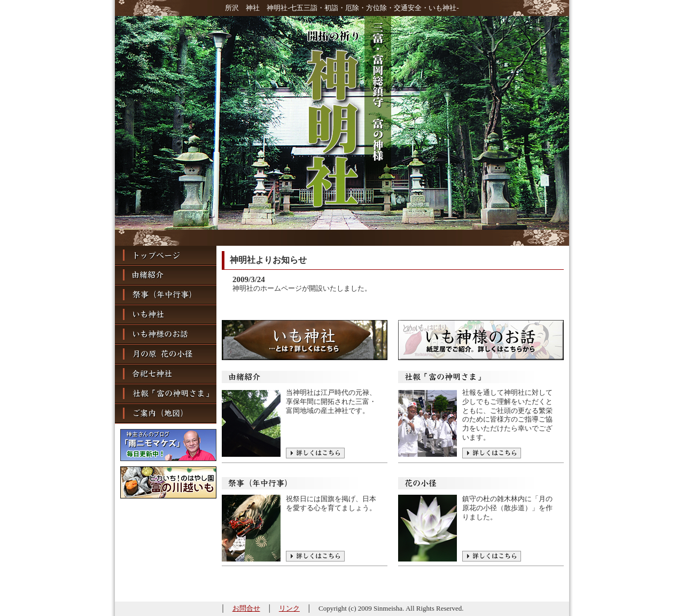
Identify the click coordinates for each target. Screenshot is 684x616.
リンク (289, 608)
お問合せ (246, 608)
